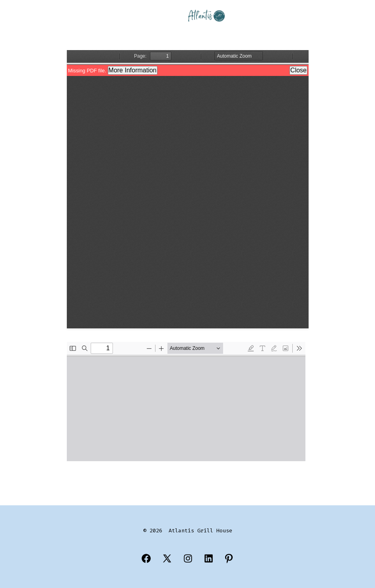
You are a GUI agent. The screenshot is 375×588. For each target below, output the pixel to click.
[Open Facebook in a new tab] (146, 558)
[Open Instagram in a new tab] (188, 558)
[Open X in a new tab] (167, 558)
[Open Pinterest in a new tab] (229, 558)
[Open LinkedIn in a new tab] (209, 558)
